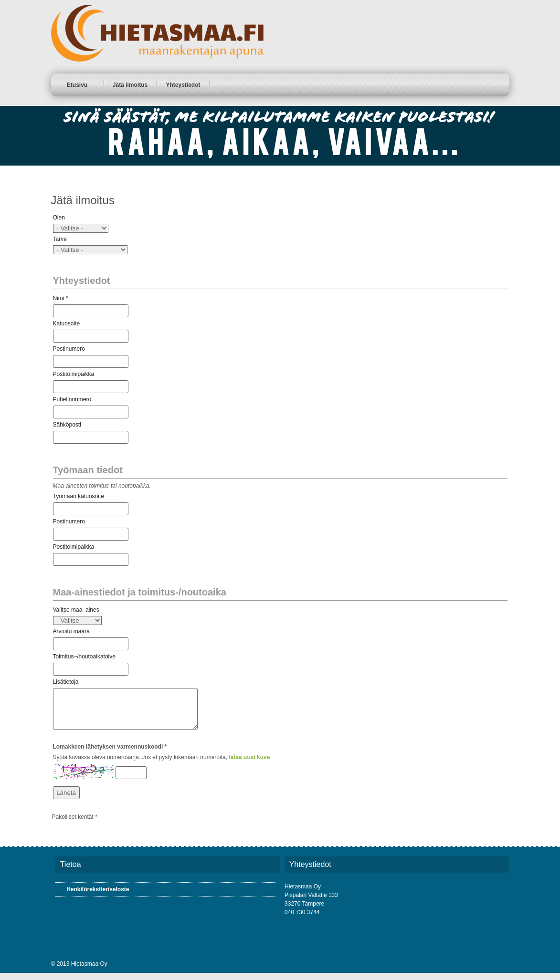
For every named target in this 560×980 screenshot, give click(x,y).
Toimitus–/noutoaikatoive (84, 657)
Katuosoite (67, 323)
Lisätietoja (66, 682)
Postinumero (69, 349)
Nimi (59, 298)
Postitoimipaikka (74, 374)
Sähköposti (67, 425)
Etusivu (77, 85)
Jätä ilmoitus (130, 85)
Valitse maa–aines (76, 610)
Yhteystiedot (183, 85)
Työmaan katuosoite (79, 496)
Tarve (60, 239)
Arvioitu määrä (71, 631)
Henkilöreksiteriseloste (98, 897)
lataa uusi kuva (249, 764)
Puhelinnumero (72, 399)
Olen (59, 218)
